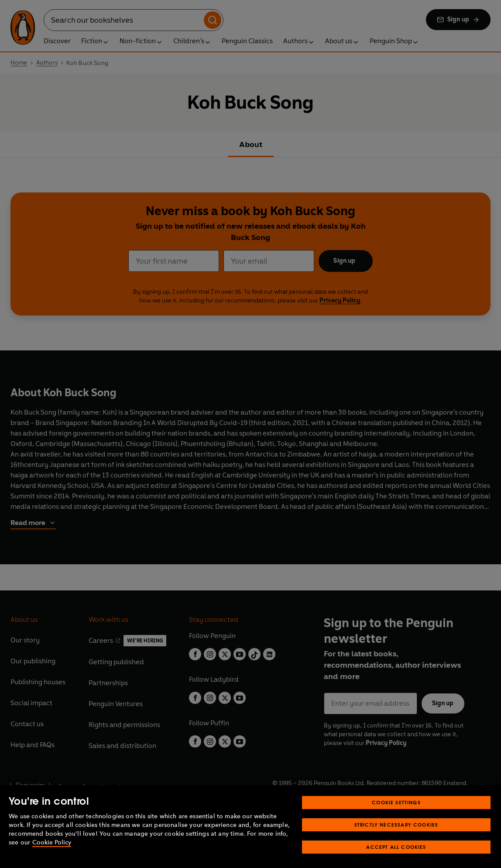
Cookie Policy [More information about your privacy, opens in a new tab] (52, 852)
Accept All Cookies (396, 856)
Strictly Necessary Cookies (396, 834)
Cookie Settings (396, 812)
